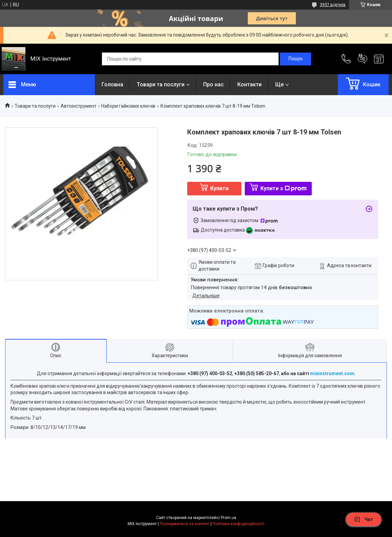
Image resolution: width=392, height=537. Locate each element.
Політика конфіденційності (238, 524)
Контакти (249, 84)
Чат (364, 519)
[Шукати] (296, 59)
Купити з (284, 188)
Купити (219, 188)
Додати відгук (363, 59)
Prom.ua (228, 518)
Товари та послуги (161, 84)
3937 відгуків (333, 5)
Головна (112, 84)
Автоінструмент (79, 106)
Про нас (213, 84)
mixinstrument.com (332, 373)
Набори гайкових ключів (128, 106)
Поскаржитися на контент (185, 524)
